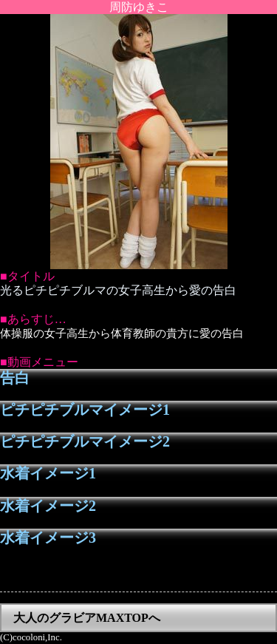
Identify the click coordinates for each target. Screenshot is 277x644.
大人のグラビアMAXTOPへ (87, 618)
